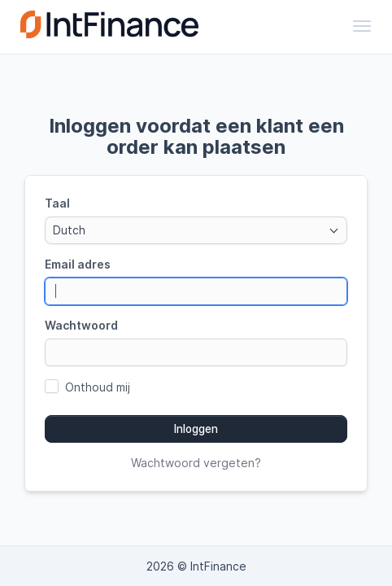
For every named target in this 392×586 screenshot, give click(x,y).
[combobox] (196, 230)
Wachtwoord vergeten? (196, 463)
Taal (57, 203)
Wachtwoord (81, 325)
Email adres (78, 264)
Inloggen (196, 429)
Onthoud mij (98, 387)
